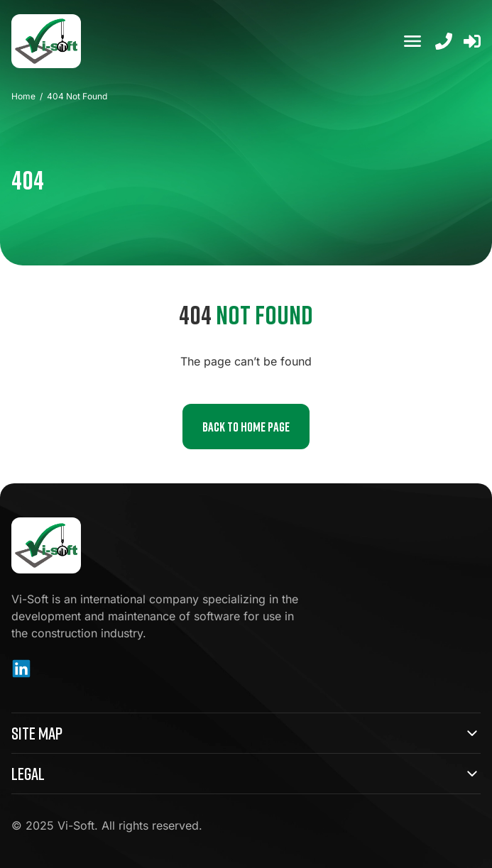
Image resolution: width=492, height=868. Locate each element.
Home (23, 96)
